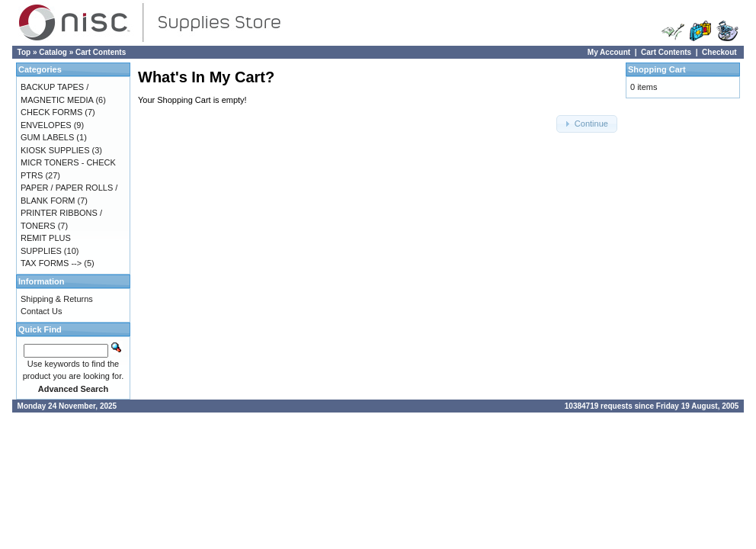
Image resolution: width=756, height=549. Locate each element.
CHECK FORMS (51, 112)
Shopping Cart (657, 69)
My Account (609, 52)
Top (24, 52)
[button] (587, 124)
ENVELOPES (46, 125)
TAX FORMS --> (51, 263)
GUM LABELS (47, 137)
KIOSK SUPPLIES (55, 150)
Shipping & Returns (57, 299)
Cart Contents (101, 52)
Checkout (719, 52)
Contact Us (41, 311)
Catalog (53, 52)
